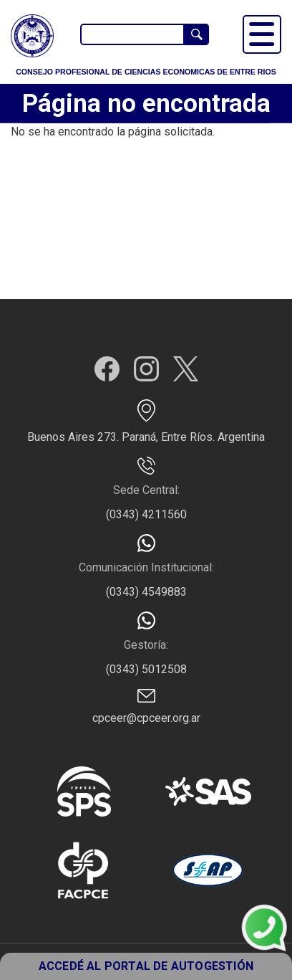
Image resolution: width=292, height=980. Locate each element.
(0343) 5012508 (146, 669)
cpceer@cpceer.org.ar (146, 718)
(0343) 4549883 (146, 592)
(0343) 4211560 (146, 514)
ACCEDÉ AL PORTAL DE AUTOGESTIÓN (146, 966)
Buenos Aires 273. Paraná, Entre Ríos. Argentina (146, 437)
